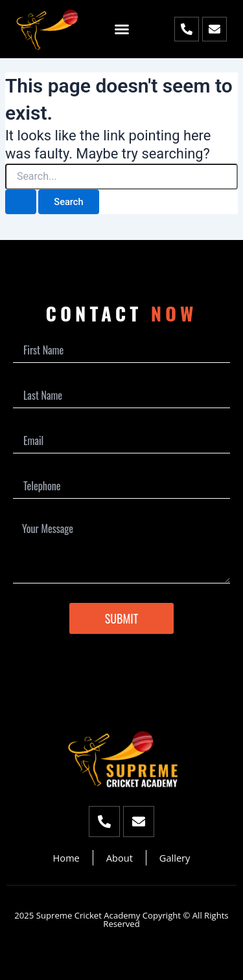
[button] (122, 29)
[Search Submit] (21, 202)
